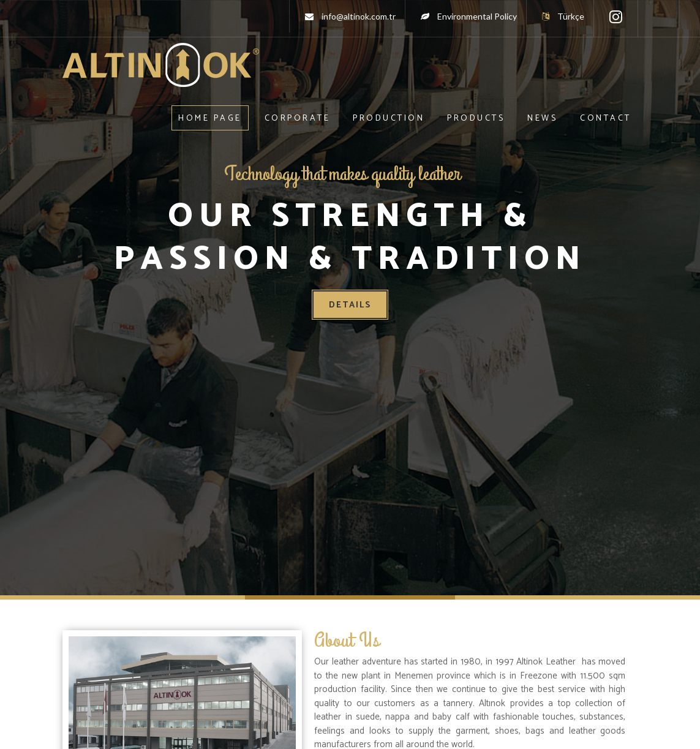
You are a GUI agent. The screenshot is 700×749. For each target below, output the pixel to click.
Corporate (298, 119)
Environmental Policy (477, 16)
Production (389, 119)
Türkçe (563, 16)
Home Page (210, 119)
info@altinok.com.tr (359, 16)
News (542, 119)
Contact (606, 119)
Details (350, 305)
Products (476, 119)
